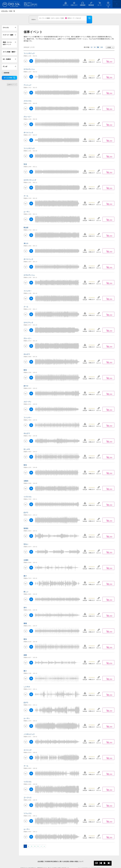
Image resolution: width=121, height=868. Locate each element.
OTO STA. (5, 11)
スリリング (28, 747)
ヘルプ (108, 5)
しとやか (27, 684)
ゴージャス (28, 795)
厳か (25, 573)
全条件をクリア (12, 82)
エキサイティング (30, 177)
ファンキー (28, 288)
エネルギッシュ (29, 66)
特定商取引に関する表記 (60, 859)
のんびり (27, 351)
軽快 (25, 367)
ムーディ (27, 209)
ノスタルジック (29, 731)
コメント (99, 59)
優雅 (25, 620)
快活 (25, 161)
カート (100, 5)
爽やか (26, 383)
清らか (26, 240)
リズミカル (28, 494)
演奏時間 (6, 70)
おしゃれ (27, 446)
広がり (26, 510)
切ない (26, 541)
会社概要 (37, 859)
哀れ (25, 605)
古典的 (26, 557)
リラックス (28, 810)
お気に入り (74, 5)
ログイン (66, 5)
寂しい (26, 589)
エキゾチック (28, 320)
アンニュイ (28, 82)
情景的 (26, 525)
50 (98, 44)
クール (26, 193)
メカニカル (28, 98)
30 (95, 44)
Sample (85, 59)
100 (102, 44)
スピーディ (28, 399)
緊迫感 (26, 225)
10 (92, 44)
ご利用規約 (46, 859)
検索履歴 (91, 5)
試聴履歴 (83, 5)
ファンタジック (29, 50)
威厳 (25, 652)
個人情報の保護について (78, 859)
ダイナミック (28, 130)
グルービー (28, 114)
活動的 (26, 478)
